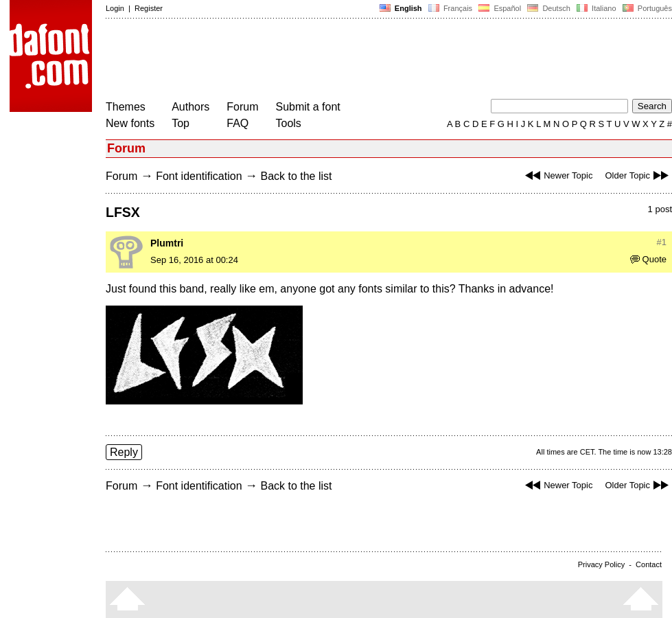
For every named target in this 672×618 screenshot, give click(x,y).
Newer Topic (557, 175)
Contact (649, 564)
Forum (242, 107)
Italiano (596, 8)
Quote (648, 259)
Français (450, 8)
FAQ (237, 123)
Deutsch (549, 8)
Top (181, 123)
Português (646, 8)
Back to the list (296, 176)
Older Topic (638, 175)
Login (115, 8)
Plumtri (167, 243)
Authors (190, 107)
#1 (662, 242)
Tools (289, 123)
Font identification (199, 176)
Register (149, 8)
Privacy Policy (601, 564)
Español (500, 8)
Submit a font (308, 107)
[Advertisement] (356, 60)
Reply (124, 452)
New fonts (130, 123)
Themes (126, 107)
